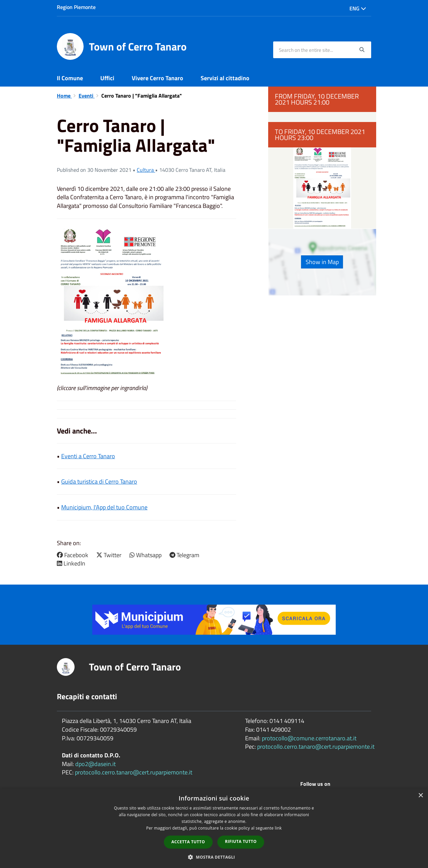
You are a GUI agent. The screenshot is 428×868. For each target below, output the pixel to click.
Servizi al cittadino (225, 78)
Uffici (107, 78)
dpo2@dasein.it (95, 764)
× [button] (420, 796)
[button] (214, 857)
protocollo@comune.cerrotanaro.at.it (309, 738)
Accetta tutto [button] (188, 842)
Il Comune (70, 78)
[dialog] (214, 828)
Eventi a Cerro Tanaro (88, 456)
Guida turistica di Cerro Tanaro (99, 481)
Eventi (87, 96)
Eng (358, 8)
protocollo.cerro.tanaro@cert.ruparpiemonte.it (134, 772)
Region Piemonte (76, 7)
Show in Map (322, 262)
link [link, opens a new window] (278, 828)
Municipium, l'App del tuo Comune (104, 507)
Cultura (146, 170)
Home (64, 96)
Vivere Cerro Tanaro (157, 78)
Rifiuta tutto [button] (241, 841)
